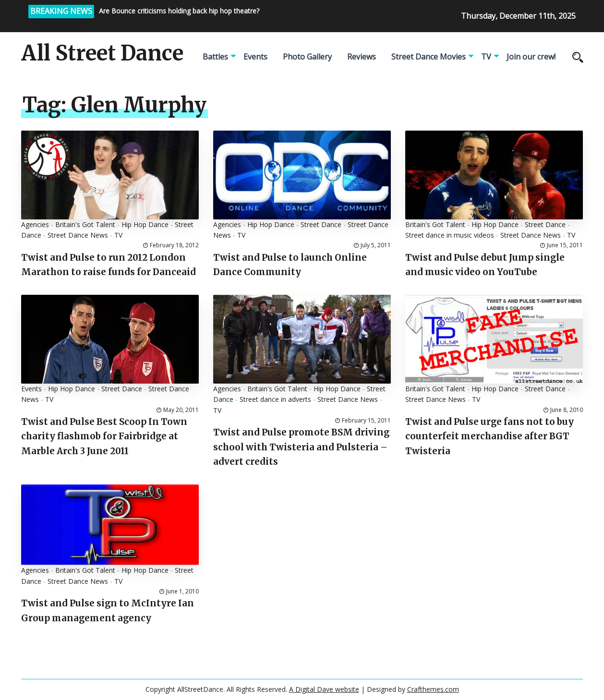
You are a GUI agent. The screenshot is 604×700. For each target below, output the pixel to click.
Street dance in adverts (275, 399)
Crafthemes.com (433, 689)
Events (255, 57)
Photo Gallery (307, 57)
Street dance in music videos (450, 235)
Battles (215, 57)
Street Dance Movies (429, 57)
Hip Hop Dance (145, 224)
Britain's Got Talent (85, 224)
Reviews (362, 57)
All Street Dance (102, 53)
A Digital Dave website (324, 689)
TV (486, 57)
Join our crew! (531, 57)
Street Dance (321, 224)
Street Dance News (78, 235)
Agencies (35, 224)
